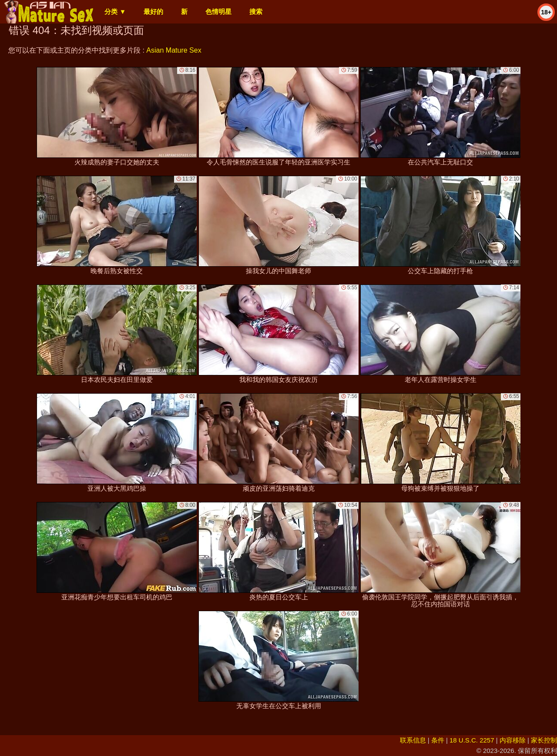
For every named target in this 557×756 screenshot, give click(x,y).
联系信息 (413, 740)
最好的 (153, 12)
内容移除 (513, 740)
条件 (438, 740)
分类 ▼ (115, 12)
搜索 (256, 12)
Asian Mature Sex (174, 50)
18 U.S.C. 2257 (472, 740)
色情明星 (218, 12)
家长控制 (544, 740)
